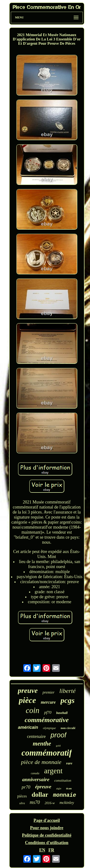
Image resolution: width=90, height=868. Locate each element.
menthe (42, 744)
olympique (49, 728)
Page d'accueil (47, 820)
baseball (62, 713)
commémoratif (47, 753)
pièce (27, 700)
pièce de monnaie (41, 762)
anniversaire (36, 779)
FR (51, 850)
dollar (40, 795)
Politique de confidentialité (47, 835)
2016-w (50, 803)
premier (48, 692)
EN (42, 850)
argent (53, 771)
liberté (67, 691)
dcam (69, 788)
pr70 (26, 787)
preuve (28, 690)
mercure (48, 702)
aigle (59, 788)
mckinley (67, 803)
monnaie (65, 795)
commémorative (47, 720)
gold (58, 746)
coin (33, 710)
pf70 (48, 712)
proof (58, 735)
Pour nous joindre (47, 828)
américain (28, 727)
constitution (63, 780)
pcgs (68, 700)
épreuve (43, 787)
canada (35, 773)
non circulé (68, 728)
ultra (22, 803)
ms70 (35, 802)
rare (69, 763)
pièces (22, 796)
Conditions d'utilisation (47, 843)
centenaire (36, 736)
